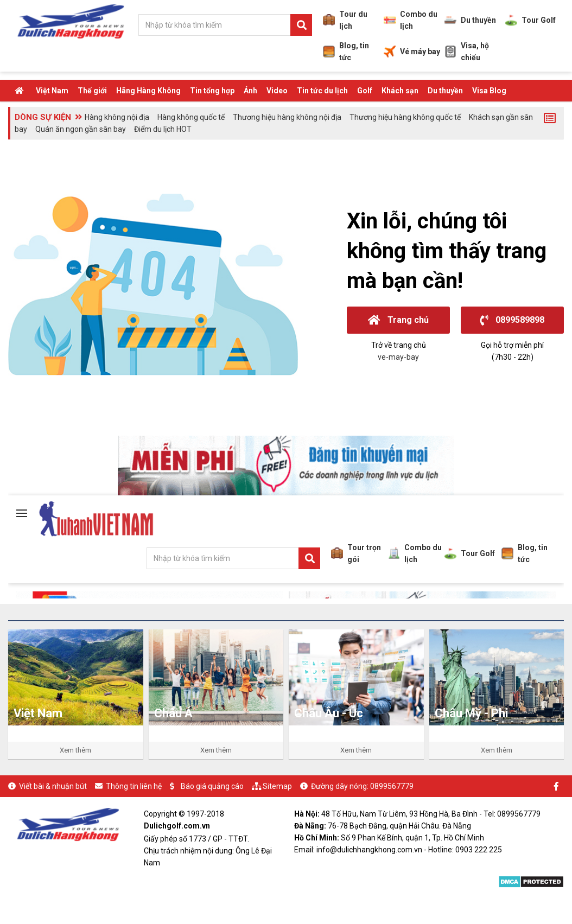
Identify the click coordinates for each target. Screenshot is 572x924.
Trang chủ (398, 320)
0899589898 (512, 320)
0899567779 (392, 786)
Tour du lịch (345, 20)
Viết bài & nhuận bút (53, 786)
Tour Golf (530, 20)
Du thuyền (470, 20)
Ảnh (250, 91)
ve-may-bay (398, 357)
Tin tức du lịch (322, 91)
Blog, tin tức (346, 52)
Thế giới (92, 91)
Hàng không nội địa (117, 117)
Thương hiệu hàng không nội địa (287, 117)
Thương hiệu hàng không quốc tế (405, 117)
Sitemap (277, 786)
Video (277, 91)
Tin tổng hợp (212, 91)
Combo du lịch (411, 20)
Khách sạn (400, 91)
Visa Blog (489, 91)
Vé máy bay (412, 52)
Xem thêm (75, 750)
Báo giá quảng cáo (212, 786)
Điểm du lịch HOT (163, 129)
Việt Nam (52, 91)
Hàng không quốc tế (191, 117)
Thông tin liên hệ (134, 786)
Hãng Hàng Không (148, 91)
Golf (365, 91)
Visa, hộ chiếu (467, 52)
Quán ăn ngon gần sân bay (81, 129)
